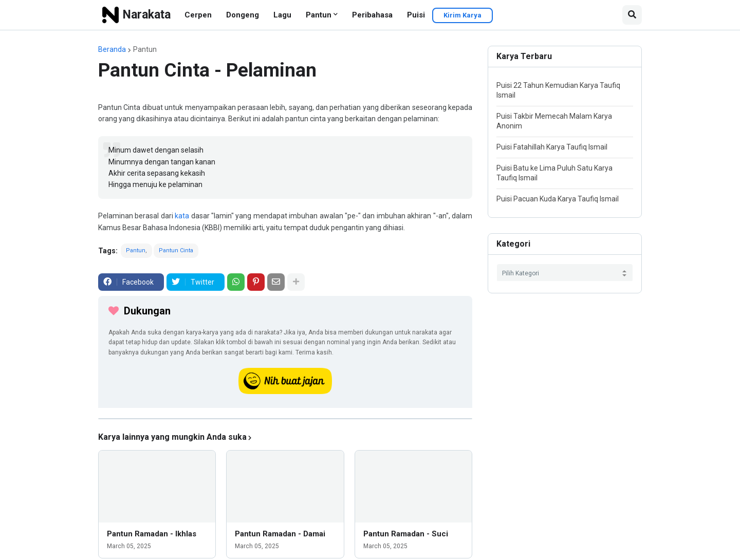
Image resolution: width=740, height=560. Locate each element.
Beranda (112, 49)
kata (182, 216)
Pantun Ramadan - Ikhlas (152, 534)
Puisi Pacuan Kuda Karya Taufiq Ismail (558, 199)
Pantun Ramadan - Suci (406, 534)
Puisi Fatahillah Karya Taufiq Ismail (552, 147)
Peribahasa (372, 15)
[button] (632, 15)
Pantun (319, 15)
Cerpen (198, 15)
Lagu (282, 15)
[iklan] (285, 419)
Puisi (416, 15)
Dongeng (243, 15)
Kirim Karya (462, 15)
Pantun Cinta (176, 250)
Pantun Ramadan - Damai (280, 534)
